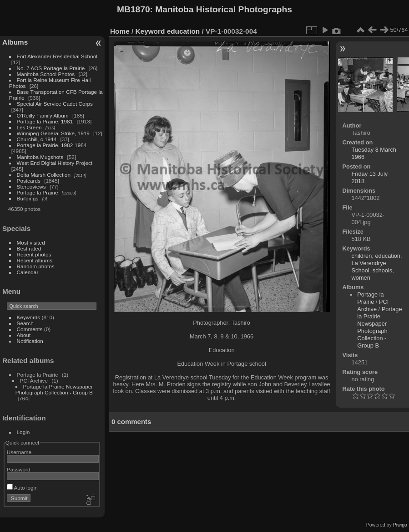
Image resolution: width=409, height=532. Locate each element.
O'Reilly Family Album (43, 115)
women (361, 278)
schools (382, 270)
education (184, 31)
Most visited (31, 243)
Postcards (29, 181)
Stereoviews (31, 187)
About (24, 335)
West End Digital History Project (55, 163)
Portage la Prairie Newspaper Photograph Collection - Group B (54, 389)
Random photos (36, 266)
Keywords (29, 317)
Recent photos (34, 254)
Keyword (150, 31)
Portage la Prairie (38, 192)
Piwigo (400, 525)
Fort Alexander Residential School (57, 56)
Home (120, 31)
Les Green (29, 127)
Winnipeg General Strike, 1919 (53, 133)
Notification (30, 341)
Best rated (29, 248)
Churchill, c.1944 (37, 139)
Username (19, 452)
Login (23, 432)
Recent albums (35, 260)
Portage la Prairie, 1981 (45, 121)
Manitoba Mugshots (40, 157)
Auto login (22, 488)
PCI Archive (373, 305)
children (362, 256)
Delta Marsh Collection (44, 175)
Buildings (28, 198)
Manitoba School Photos (46, 74)
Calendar (28, 272)
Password (19, 469)
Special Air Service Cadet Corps (55, 104)
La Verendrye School (369, 267)
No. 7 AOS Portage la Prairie (51, 68)
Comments (30, 329)
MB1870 (134, 9)
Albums (15, 42)
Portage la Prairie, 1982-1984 (52, 145)
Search (25, 323)
